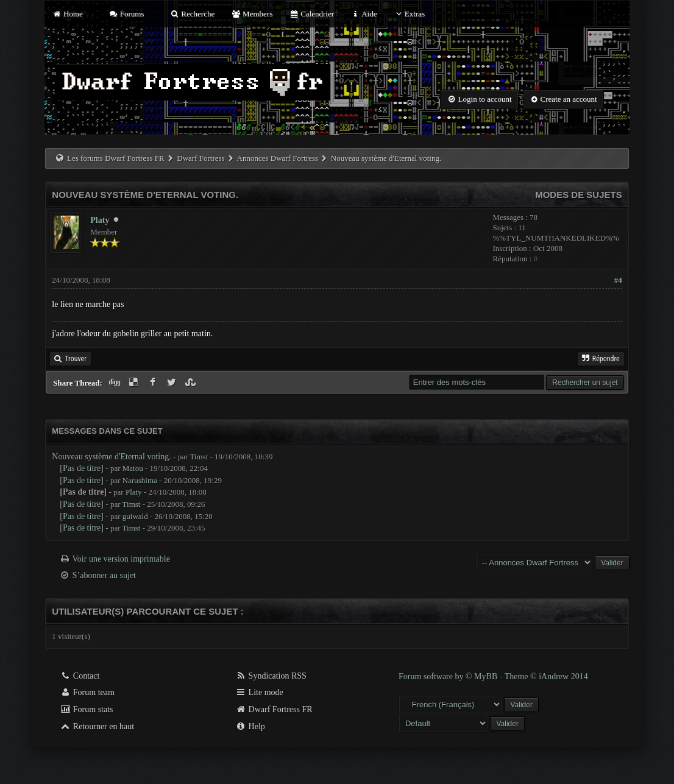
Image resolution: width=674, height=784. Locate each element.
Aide (364, 14)
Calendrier (311, 14)
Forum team (87, 692)
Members (252, 14)
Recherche (193, 14)
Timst (199, 457)
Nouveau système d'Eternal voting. (111, 457)
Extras (409, 14)
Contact (80, 676)
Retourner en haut (97, 726)
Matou (133, 468)
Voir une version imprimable (121, 559)
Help (250, 726)
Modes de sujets (579, 195)
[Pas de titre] (82, 468)
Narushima (140, 480)
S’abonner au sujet (104, 575)
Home (67, 14)
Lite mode (259, 692)
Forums (126, 14)
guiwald (135, 516)
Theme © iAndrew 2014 (546, 676)
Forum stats (86, 709)
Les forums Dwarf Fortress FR (116, 158)
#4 (618, 280)
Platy (100, 220)
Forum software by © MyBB (449, 676)
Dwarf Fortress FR (274, 709)
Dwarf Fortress (200, 158)
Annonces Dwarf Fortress (278, 158)
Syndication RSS (271, 676)
